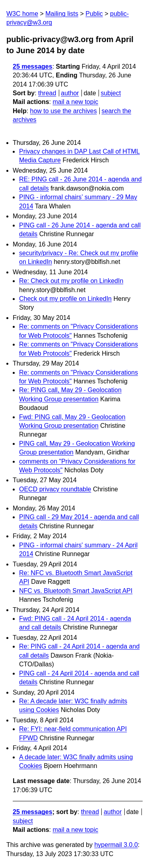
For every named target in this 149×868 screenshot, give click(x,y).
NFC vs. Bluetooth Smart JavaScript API (76, 591)
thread (47, 93)
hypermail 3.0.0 (116, 845)
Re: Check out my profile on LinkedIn (71, 281)
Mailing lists (62, 14)
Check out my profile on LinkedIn (65, 299)
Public (94, 14)
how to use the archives (64, 111)
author (70, 93)
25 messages (33, 66)
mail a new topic (75, 102)
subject (111, 93)
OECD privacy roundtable (55, 489)
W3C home (22, 14)
